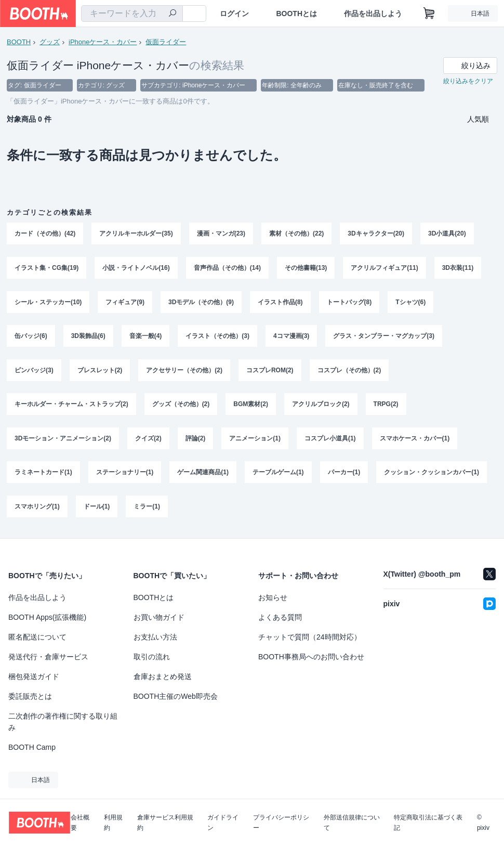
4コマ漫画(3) (291, 336)
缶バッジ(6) (31, 336)
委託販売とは (30, 696)
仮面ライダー (166, 42)
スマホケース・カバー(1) (415, 439)
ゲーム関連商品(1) (203, 474)
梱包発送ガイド (34, 676)
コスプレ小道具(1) (330, 439)
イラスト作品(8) (280, 302)
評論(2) (196, 439)
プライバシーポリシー (281, 823)
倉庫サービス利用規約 (165, 823)
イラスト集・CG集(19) (47, 268)
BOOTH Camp (32, 747)
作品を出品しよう (373, 14)
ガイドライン (223, 823)
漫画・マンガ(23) (221, 233)
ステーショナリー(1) (125, 474)
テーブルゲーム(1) (278, 474)
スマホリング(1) (37, 508)
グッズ (50, 42)
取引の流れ (152, 657)
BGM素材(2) (251, 405)
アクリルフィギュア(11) (384, 268)
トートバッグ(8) (349, 302)
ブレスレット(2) (100, 371)
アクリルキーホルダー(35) (136, 233)
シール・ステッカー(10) (48, 302)
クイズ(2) (148, 439)
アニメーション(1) (255, 439)
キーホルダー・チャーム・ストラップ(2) (71, 405)
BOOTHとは (296, 14)
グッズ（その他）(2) (181, 405)
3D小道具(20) (447, 233)
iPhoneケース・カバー (103, 42)
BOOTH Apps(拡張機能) (47, 617)
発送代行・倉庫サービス (48, 657)
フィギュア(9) (125, 302)
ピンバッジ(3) (34, 371)
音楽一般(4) (146, 336)
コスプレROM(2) (270, 371)
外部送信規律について (352, 823)
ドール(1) (97, 508)
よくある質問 (280, 617)
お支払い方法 (155, 637)
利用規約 (113, 823)
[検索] (173, 14)
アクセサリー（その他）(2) (184, 371)
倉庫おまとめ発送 (163, 676)
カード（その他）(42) (45, 233)
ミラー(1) (147, 508)
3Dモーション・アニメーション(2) (63, 439)
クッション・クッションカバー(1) (432, 474)
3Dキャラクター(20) (376, 233)
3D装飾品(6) (88, 336)
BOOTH (19, 42)
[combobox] (132, 14)
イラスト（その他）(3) (217, 336)
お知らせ (273, 597)
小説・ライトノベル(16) (136, 268)
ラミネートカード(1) (43, 474)
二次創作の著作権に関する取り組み (63, 722)
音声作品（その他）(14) (227, 268)
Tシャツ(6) (410, 302)
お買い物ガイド (159, 617)
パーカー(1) (344, 474)
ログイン (234, 14)
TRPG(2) (386, 405)
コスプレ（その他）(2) (349, 371)
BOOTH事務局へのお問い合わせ (311, 657)
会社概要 (80, 823)
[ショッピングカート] (429, 14)
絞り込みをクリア (468, 81)
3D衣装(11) (458, 268)
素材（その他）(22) (296, 233)
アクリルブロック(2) (321, 405)
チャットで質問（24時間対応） (310, 637)
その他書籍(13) (306, 268)
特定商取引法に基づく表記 (428, 823)
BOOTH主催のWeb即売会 (176, 696)
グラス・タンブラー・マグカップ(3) (384, 336)
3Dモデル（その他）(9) (201, 302)
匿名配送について (37, 637)
